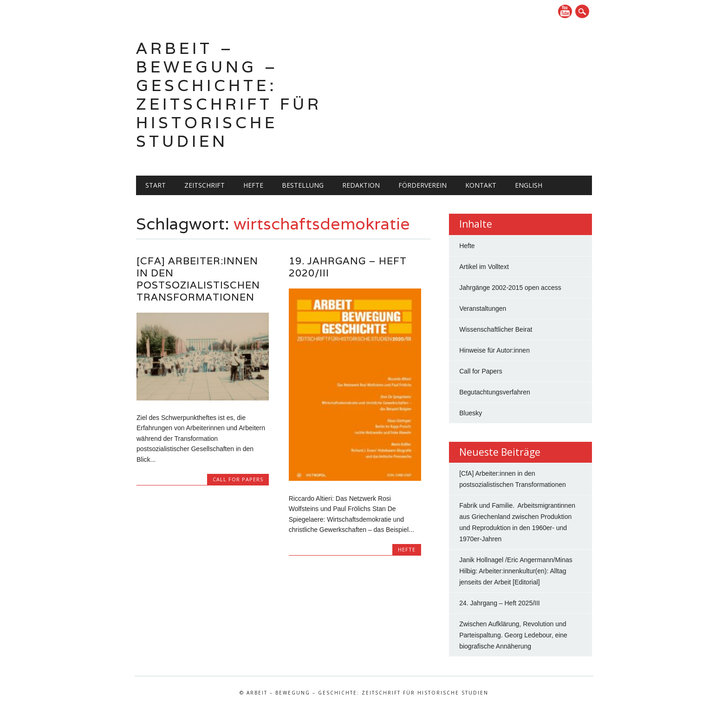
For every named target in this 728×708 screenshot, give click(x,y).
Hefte (253, 185)
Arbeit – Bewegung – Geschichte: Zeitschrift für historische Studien (229, 95)
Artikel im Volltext (484, 267)
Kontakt (481, 185)
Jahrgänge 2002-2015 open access (510, 288)
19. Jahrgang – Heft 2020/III (348, 267)
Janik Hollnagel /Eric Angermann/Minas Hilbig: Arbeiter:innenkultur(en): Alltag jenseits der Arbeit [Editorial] (516, 571)
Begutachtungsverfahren (495, 392)
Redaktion (361, 185)
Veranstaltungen (483, 308)
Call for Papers (238, 479)
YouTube (565, 11)
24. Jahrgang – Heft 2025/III (500, 603)
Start (156, 185)
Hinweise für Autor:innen (494, 350)
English (529, 185)
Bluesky (471, 413)
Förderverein (422, 185)
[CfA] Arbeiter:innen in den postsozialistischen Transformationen (198, 279)
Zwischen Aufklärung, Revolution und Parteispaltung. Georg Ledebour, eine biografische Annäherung (513, 635)
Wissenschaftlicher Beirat (496, 329)
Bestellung (303, 185)
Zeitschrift (205, 185)
